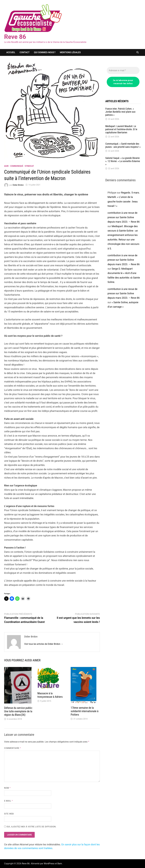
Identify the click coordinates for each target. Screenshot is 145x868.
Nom (7, 788)
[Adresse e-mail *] (123, 71)
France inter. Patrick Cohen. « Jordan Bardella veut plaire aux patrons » (120, 112)
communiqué (17, 166)
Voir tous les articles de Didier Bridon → (44, 644)
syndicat (29, 166)
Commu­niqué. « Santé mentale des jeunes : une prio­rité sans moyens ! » (123, 145)
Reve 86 (15, 37)
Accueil (11, 52)
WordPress (49, 864)
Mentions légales (70, 52)
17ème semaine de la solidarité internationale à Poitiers (84, 711)
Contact (25, 52)
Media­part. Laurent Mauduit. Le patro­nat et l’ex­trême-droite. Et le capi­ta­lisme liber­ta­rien (121, 129)
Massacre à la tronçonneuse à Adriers (50, 695)
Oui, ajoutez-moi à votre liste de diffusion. (30, 827)
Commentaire (13, 748)
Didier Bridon (18, 185)
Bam (60, 864)
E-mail (8, 801)
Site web (9, 814)
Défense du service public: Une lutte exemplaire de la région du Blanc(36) (18, 711)
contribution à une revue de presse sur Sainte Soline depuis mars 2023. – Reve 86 (124, 217)
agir (6, 166)
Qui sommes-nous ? (45, 52)
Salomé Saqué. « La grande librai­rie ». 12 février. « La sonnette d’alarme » (123, 161)
